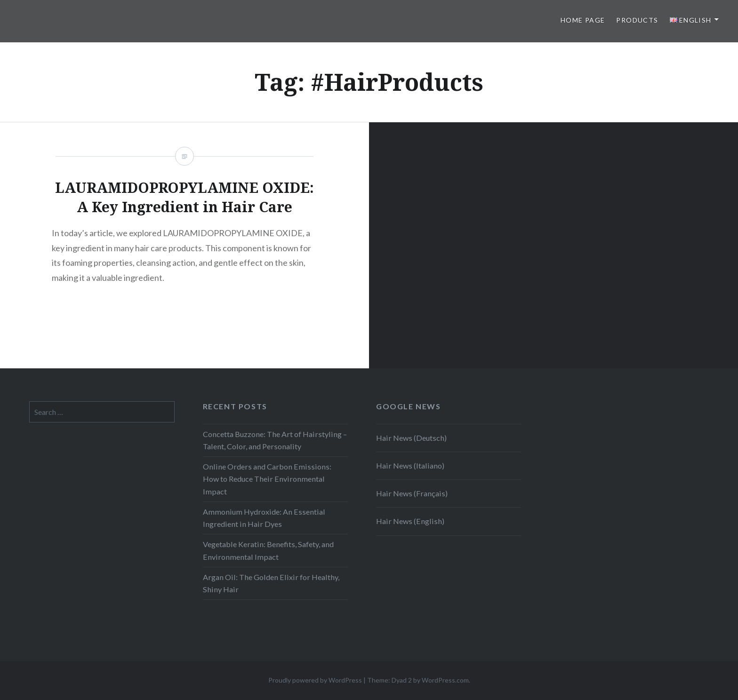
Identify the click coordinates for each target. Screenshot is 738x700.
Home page (583, 20)
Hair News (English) (410, 521)
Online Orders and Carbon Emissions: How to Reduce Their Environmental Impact (267, 479)
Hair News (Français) (412, 493)
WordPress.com (445, 680)
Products (637, 20)
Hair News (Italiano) (410, 465)
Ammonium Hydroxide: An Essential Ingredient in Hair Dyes (264, 518)
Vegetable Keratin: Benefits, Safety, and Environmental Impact (268, 550)
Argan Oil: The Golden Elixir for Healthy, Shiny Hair (271, 583)
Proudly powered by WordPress (315, 680)
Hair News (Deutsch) (411, 438)
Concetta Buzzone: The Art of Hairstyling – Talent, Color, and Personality (275, 440)
